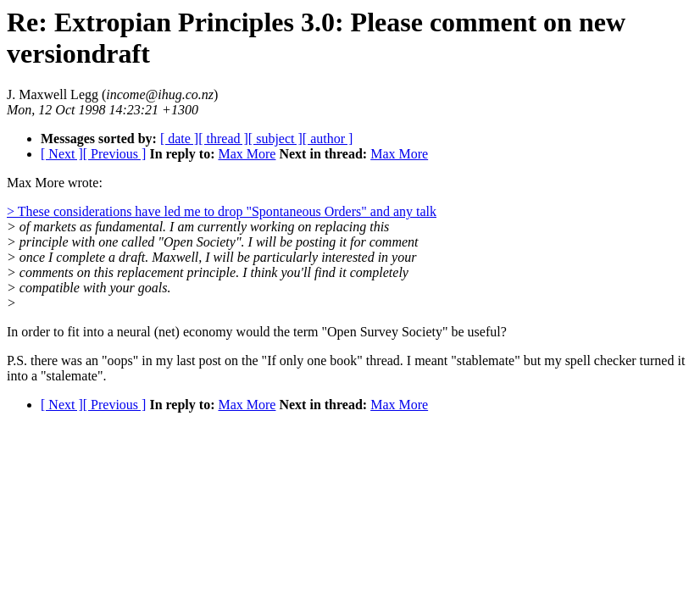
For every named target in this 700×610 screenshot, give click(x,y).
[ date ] (179, 139)
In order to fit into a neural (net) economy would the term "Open (182, 332)
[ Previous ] (115, 154)
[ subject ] (275, 139)
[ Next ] (62, 154)
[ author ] (328, 139)
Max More (247, 154)
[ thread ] (223, 139)
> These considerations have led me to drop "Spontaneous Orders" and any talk (222, 211)
